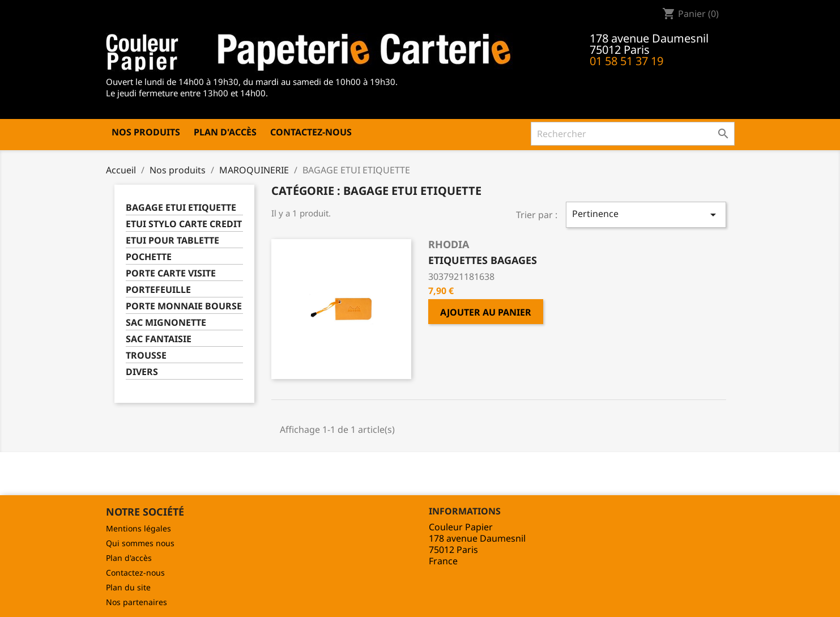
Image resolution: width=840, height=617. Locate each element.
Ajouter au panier (486, 312)
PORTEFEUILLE (158, 290)
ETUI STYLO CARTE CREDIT (184, 224)
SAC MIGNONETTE (166, 323)
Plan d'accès (225, 132)
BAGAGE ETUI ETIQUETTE (181, 208)
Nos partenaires (137, 602)
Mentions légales (138, 528)
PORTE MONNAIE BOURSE (184, 306)
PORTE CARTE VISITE (171, 273)
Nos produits (146, 132)
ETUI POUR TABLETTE (172, 241)
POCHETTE (149, 257)
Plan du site (128, 587)
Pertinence (646, 214)
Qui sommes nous (140, 543)
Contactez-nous (311, 132)
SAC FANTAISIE (159, 339)
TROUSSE (146, 356)
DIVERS (142, 372)
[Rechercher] (633, 134)
